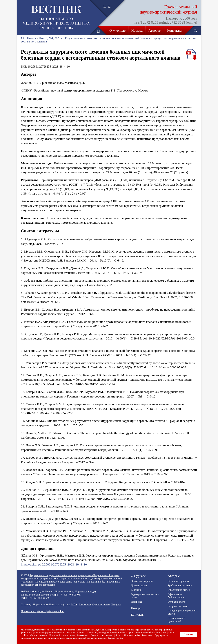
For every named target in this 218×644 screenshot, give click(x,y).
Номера (137, 30)
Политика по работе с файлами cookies (43, 611)
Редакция (136, 590)
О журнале (117, 30)
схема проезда (87, 591)
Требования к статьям (180, 585)
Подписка (136, 602)
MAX (74, 604)
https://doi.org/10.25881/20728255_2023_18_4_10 (54, 564)
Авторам (155, 30)
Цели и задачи (139, 585)
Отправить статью (178, 606)
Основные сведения (142, 581)
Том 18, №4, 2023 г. (51, 38)
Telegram (116, 604)
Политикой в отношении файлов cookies (70, 635)
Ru (105, 7)
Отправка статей (177, 602)
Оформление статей (179, 590)
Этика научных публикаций (176, 620)
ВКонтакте (85, 604)
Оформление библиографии (176, 596)
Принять (189, 634)
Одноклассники (101, 604)
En (110, 7)
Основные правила (178, 581)
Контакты (174, 30)
